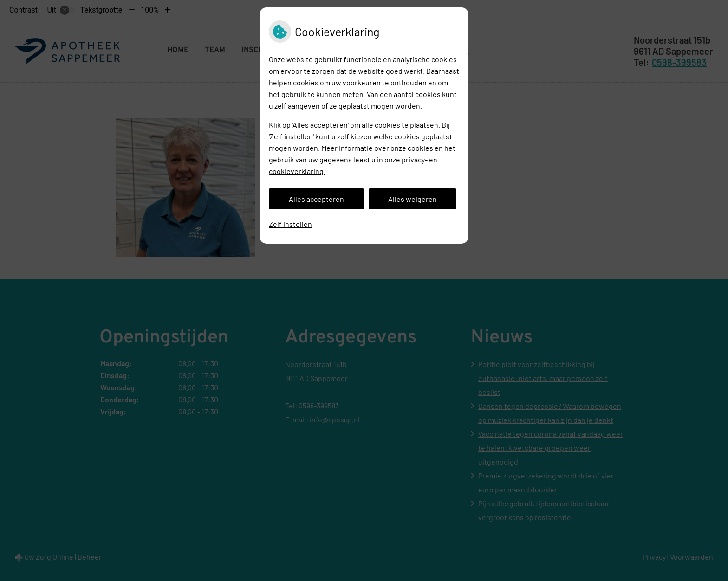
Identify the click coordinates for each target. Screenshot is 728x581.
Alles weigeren (413, 199)
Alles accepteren (316, 199)
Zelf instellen (290, 224)
